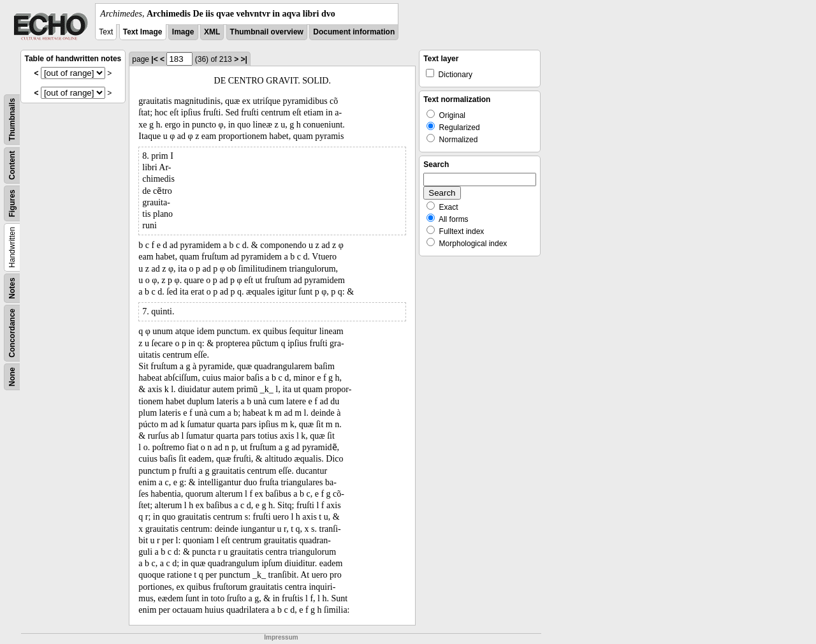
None (12, 377)
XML (212, 32)
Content (12, 165)
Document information (354, 32)
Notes (12, 288)
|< (154, 59)
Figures (12, 203)
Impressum (281, 637)
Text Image (143, 32)
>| (244, 59)
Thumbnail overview (267, 32)
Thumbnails (12, 120)
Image (183, 32)
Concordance (12, 333)
